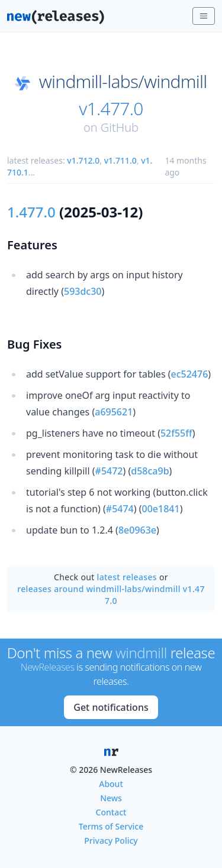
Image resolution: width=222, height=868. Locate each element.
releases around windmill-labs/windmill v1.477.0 (111, 595)
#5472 (109, 471)
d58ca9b (150, 471)
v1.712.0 (83, 160)
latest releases (127, 577)
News (111, 798)
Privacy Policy (111, 841)
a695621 (114, 412)
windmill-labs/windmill (123, 82)
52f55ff (176, 433)
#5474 (120, 509)
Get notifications (111, 707)
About (111, 784)
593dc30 (83, 291)
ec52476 (190, 374)
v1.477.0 (111, 109)
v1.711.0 (120, 160)
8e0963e (137, 530)
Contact (111, 812)
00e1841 (161, 509)
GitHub (120, 127)
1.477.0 (31, 212)
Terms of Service (111, 826)
